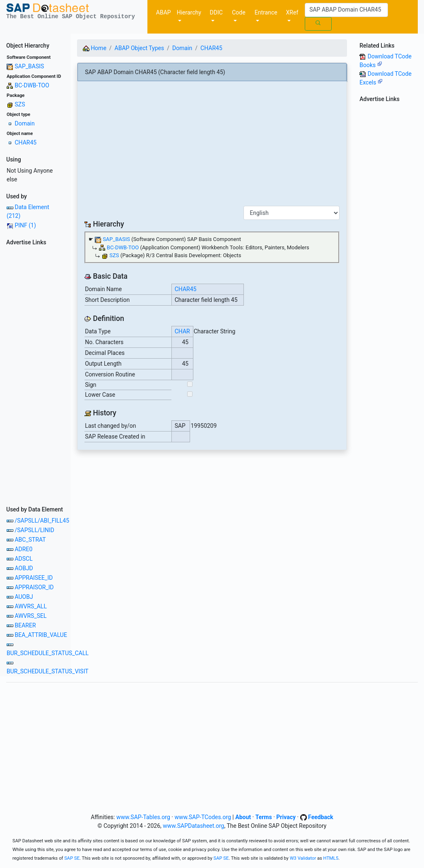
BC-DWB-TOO (32, 85)
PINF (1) (25, 225)
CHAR (182, 331)
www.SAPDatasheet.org (193, 826)
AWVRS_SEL (30, 616)
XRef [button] (292, 12)
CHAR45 (25, 142)
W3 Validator (303, 858)
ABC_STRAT (30, 540)
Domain (24, 123)
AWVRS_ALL (30, 606)
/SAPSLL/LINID (34, 530)
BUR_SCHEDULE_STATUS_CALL (48, 653)
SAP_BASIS (29, 66)
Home (95, 48)
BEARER (25, 625)
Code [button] (238, 12)
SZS (20, 104)
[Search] (346, 10)
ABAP (164, 12)
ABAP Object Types (140, 48)
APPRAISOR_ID (34, 587)
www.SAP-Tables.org (143, 817)
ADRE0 (23, 549)
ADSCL (23, 559)
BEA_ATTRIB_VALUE (41, 635)
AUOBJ (24, 597)
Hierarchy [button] (189, 12)
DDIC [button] (216, 12)
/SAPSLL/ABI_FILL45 (42, 521)
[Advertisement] (35, 373)
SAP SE (72, 858)
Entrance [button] (266, 12)
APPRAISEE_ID (34, 578)
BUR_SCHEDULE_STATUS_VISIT (48, 671)
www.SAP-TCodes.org (203, 817)
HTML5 (331, 858)
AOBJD (24, 568)
